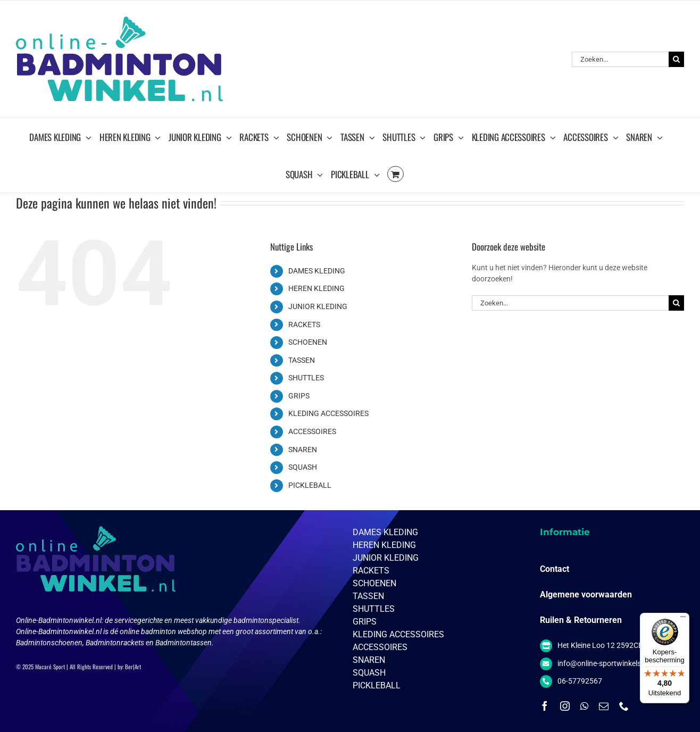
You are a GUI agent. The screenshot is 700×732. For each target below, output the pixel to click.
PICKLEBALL (310, 485)
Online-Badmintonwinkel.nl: (60, 620)
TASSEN (302, 360)
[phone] (624, 706)
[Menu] (683, 619)
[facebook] (545, 706)
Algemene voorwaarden (586, 594)
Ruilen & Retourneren (581, 620)
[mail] (604, 706)
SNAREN (303, 450)
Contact (555, 569)
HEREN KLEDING (316, 288)
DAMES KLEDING (317, 271)
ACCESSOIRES (312, 431)
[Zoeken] (676, 59)
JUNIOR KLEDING (318, 306)
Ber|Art (133, 667)
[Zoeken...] (620, 59)
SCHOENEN (308, 342)
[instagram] (565, 706)
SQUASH (303, 467)
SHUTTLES (306, 378)
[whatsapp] (584, 706)
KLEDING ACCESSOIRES (328, 413)
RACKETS (304, 325)
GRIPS (299, 396)
